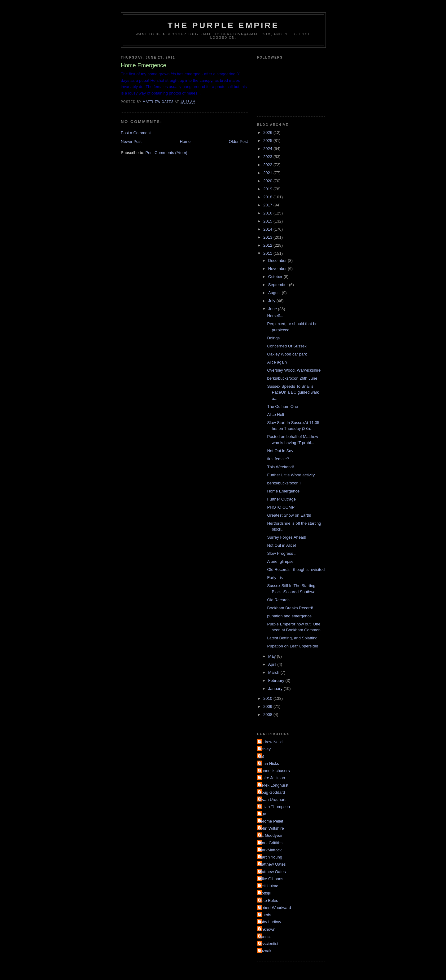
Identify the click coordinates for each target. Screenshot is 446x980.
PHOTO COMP (281, 507)
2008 (268, 715)
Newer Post (131, 141)
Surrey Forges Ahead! (286, 537)
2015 (268, 221)
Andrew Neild (271, 742)
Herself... (275, 316)
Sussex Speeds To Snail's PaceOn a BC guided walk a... (293, 392)
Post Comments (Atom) (166, 153)
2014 (268, 229)
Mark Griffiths (271, 843)
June (273, 309)
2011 (268, 253)
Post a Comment (136, 133)
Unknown (267, 929)
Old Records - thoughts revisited (296, 569)
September (279, 285)
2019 (268, 189)
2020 (268, 181)
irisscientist (269, 944)
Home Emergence (283, 491)
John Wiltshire (271, 828)
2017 (268, 205)
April (273, 664)
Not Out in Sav (280, 451)
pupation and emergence (289, 616)
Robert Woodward (275, 908)
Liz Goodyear (271, 835)
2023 (268, 157)
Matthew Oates (272, 864)
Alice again (277, 362)
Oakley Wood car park (287, 354)
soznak (265, 951)
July (272, 301)
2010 (268, 698)
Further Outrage (281, 499)
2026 (268, 132)
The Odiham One (282, 406)
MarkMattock (270, 850)
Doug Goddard (272, 792)
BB (261, 756)
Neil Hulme (269, 886)
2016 (268, 213)
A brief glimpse (280, 561)
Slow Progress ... (282, 553)
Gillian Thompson (274, 807)
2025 (268, 141)
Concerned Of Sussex (287, 346)
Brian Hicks (269, 764)
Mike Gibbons (271, 879)
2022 (268, 165)
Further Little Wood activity (291, 475)
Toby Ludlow (270, 922)
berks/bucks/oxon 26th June (292, 378)
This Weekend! (280, 467)
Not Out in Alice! (281, 545)
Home (185, 141)
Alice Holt (275, 415)
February (277, 680)
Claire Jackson (272, 778)
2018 (268, 197)
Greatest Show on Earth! (289, 515)
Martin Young (270, 857)
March (274, 672)
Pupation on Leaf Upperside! (293, 646)
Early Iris (275, 578)
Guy (262, 814)
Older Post (238, 141)
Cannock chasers (274, 771)
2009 (268, 706)
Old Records (278, 600)
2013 (268, 237)
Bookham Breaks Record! (290, 608)
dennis (265, 936)
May (273, 656)
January (276, 689)
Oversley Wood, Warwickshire (294, 370)
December (278, 260)
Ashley (265, 749)
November (278, 269)
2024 (268, 149)
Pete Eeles (268, 901)
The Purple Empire (223, 25)
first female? (278, 459)
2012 (268, 245)
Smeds (265, 915)
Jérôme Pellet (271, 821)
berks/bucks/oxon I (284, 483)
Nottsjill (265, 893)
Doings (273, 338)
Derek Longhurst (273, 785)
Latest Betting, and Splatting (292, 638)
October (276, 277)
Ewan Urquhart (272, 799)
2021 (268, 173)
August (275, 293)
